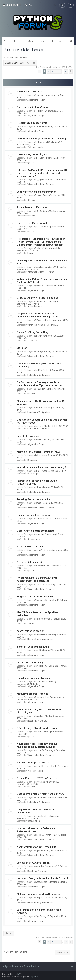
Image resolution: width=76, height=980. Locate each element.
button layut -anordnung (30, 662)
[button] (39, 71)
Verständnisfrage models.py (33, 762)
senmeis (39, 408)
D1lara (38, 195)
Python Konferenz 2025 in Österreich (37, 778)
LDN (37, 471)
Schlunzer (40, 389)
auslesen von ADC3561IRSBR (33, 863)
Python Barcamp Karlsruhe (32, 207)
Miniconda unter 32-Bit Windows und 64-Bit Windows (41, 402)
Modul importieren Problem (32, 694)
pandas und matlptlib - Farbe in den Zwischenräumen (37, 830)
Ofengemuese (42, 566)
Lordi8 (38, 440)
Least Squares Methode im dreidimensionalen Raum (42, 262)
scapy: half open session (31, 631)
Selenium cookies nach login (33, 647)
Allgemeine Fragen (36, 100)
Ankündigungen (35, 306)
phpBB (17, 974)
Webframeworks (35, 147)
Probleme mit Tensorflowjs (32, 123)
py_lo (38, 227)
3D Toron (22, 348)
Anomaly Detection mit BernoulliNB (36, 847)
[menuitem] (29, 5)
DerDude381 (41, 248)
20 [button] (66, 71)
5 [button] (60, 71)
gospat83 (40, 766)
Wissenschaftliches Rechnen (41, 184)
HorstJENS (40, 782)
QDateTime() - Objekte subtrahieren (37, 728)
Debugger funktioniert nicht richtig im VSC (40, 794)
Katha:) (39, 351)
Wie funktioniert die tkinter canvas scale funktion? (39, 911)
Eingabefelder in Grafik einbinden (35, 597)
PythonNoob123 (43, 142)
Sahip (38, 898)
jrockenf (39, 750)
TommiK (39, 111)
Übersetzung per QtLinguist (32, 154)
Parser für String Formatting (33, 332)
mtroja (38, 487)
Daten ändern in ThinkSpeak (32, 107)
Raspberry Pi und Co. (37, 721)
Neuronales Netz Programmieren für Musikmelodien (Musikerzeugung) (37, 745)
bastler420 (40, 682)
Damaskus (40, 301)
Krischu (39, 426)
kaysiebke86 (41, 666)
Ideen (30, 253)
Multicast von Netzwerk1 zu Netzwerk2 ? (39, 894)
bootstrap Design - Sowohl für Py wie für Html (42, 878)
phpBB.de (35, 977)
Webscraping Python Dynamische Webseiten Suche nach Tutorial (42, 281)
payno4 (39, 550)
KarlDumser (41, 797)
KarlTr (38, 370)
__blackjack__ (42, 816)
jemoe (38, 503)
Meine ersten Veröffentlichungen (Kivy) (38, 452)
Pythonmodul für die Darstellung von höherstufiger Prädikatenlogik (37, 579)
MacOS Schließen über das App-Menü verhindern (38, 614)
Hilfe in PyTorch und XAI (30, 546)
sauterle (39, 866)
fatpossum (40, 455)
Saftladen (40, 126)
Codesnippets (34, 473)
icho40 (38, 650)
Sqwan (38, 851)
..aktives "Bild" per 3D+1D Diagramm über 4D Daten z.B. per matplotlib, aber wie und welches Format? (42, 173)
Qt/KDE (31, 163)
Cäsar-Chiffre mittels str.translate (36, 531)
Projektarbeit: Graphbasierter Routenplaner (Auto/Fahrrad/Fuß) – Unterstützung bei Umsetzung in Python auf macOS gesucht (41, 242)
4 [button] (56, 71)
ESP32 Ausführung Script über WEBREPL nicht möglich (40, 711)
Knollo (38, 732)
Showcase (32, 341)
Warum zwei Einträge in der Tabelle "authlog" (42, 139)
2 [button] (48, 71)
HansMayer (41, 634)
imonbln (39, 534)
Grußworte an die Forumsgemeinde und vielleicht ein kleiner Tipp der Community (39, 384)
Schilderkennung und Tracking (34, 678)
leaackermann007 (44, 267)
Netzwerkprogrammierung (40, 639)
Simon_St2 (40, 584)
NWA (37, 320)
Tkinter (31, 624)
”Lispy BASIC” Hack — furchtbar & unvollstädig (36, 811)
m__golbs (40, 180)
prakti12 (39, 286)
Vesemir (39, 95)
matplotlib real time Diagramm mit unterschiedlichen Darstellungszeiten (37, 315)
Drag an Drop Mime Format (32, 223)
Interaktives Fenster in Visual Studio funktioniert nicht (37, 482)
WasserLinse (41, 882)
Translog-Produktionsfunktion (34, 499)
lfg (36, 916)
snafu (38, 336)
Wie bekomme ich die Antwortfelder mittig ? (41, 467)
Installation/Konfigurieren (39, 375)
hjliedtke (39, 716)
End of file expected (28, 436)
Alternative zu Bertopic (30, 91)
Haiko (38, 619)
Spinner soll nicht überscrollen (34, 515)
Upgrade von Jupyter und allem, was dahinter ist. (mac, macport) (42, 421)
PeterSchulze (42, 697)
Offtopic (31, 200)
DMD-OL (39, 519)
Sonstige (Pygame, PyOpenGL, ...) (43, 325)
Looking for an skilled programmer (36, 192)
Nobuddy (39, 600)
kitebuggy (40, 158)
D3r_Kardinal (41, 211)
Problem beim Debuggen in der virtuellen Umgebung (39, 365)
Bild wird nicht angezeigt (31, 562)
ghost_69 (40, 835)
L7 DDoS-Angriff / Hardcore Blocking (37, 298)
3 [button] (52, 71)
